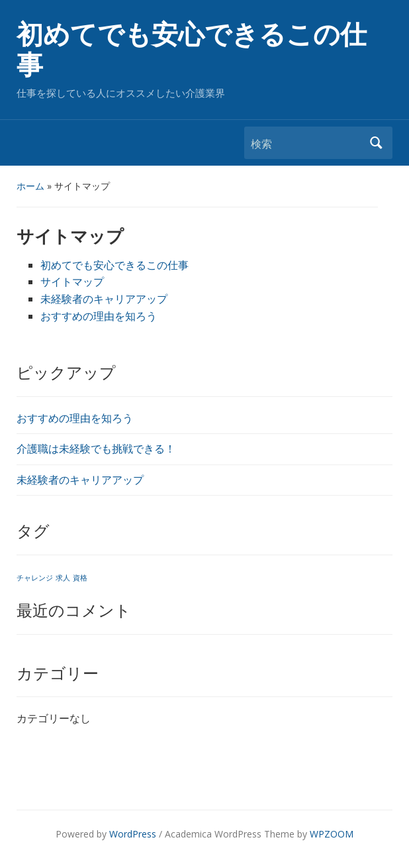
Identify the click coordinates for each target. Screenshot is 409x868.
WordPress (133, 834)
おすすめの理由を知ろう (75, 418)
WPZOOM (332, 834)
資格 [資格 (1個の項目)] (80, 578)
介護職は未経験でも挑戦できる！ (96, 449)
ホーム (30, 186)
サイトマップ (72, 282)
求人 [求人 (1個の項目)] (63, 578)
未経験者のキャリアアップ (80, 480)
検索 (376, 143)
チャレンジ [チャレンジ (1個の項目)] (35, 578)
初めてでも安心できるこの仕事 (192, 50)
